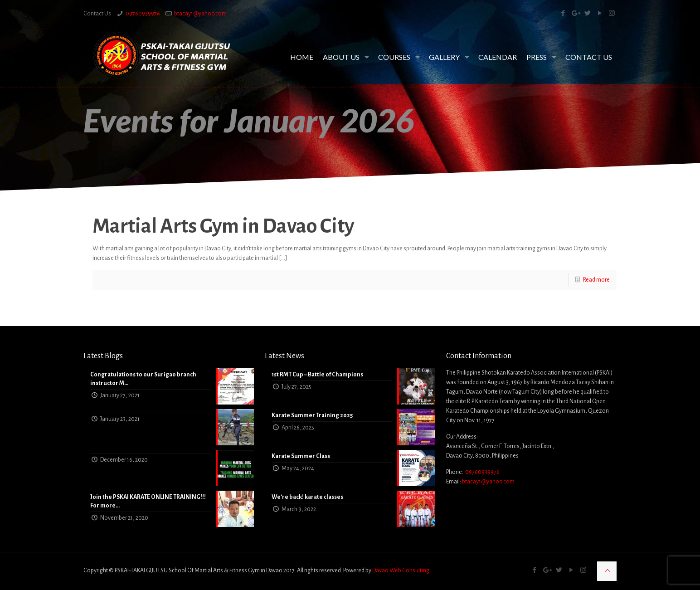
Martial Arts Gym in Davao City (223, 226)
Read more (596, 280)
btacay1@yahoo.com (200, 14)
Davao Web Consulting (401, 570)
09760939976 (143, 14)
